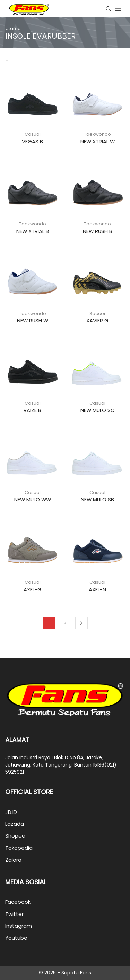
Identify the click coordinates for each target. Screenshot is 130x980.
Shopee (15, 836)
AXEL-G (33, 589)
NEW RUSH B (98, 231)
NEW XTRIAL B (33, 231)
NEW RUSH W (33, 321)
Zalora (13, 860)
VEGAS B (32, 142)
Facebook (18, 902)
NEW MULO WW (33, 500)
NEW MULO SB (97, 500)
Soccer (98, 314)
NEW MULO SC (98, 410)
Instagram (19, 926)
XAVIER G (97, 321)
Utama (13, 28)
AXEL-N (97, 589)
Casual (33, 134)
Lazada (15, 824)
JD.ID (11, 812)
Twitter (14, 914)
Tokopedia (19, 848)
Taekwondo (97, 134)
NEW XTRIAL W (98, 142)
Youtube (16, 938)
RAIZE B (32, 410)
